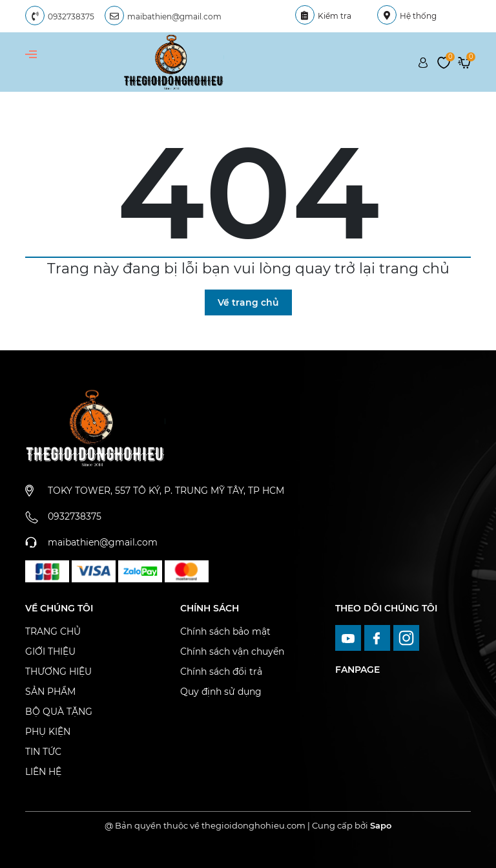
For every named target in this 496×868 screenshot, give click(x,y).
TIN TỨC (43, 752)
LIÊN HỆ (43, 772)
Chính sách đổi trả (221, 672)
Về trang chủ (248, 302)
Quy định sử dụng (221, 692)
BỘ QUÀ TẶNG (59, 712)
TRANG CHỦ (53, 631)
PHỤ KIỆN (48, 732)
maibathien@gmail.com (174, 16)
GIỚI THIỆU (50, 651)
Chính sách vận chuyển (232, 651)
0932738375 (71, 16)
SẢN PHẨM (50, 692)
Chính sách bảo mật (225, 631)
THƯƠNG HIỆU (58, 672)
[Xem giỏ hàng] (464, 61)
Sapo (381, 825)
